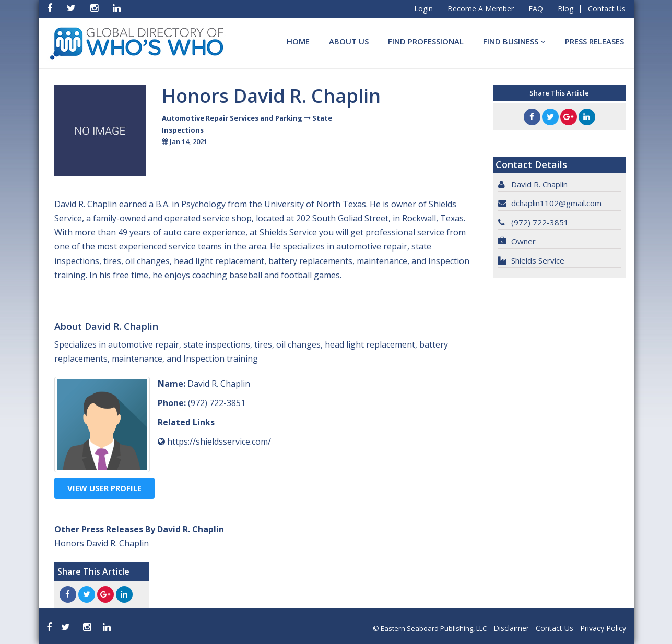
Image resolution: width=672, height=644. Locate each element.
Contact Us (607, 9)
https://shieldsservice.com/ (219, 442)
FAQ (536, 9)
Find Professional (426, 41)
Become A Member (481, 9)
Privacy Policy (603, 628)
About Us (349, 41)
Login (423, 9)
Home (298, 41)
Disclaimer (511, 628)
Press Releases (594, 41)
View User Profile (104, 488)
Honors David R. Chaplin (102, 543)
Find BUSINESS (514, 41)
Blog (565, 9)
